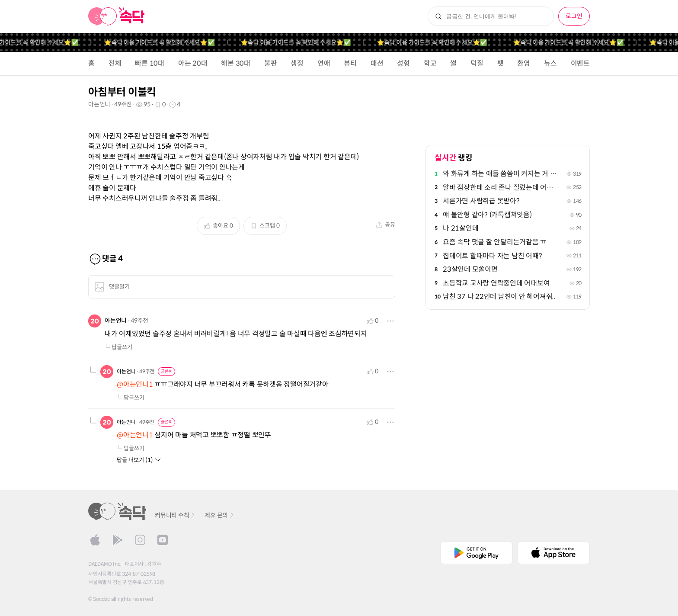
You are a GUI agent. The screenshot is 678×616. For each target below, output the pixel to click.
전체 (115, 63)
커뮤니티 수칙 (175, 515)
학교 (430, 63)
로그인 (574, 16)
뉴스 (550, 63)
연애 (324, 63)
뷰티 (350, 63)
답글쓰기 (118, 347)
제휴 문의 (220, 515)
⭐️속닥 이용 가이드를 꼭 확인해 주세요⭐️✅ (168, 42)
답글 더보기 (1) (139, 460)
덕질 (477, 63)
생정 (297, 63)
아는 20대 (193, 63)
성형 (403, 63)
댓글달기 (112, 287)
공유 (385, 225)
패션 (377, 63)
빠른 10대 (150, 63)
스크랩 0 (265, 226)
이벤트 (580, 63)
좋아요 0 (218, 226)
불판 (271, 63)
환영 (524, 63)
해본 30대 (236, 63)
